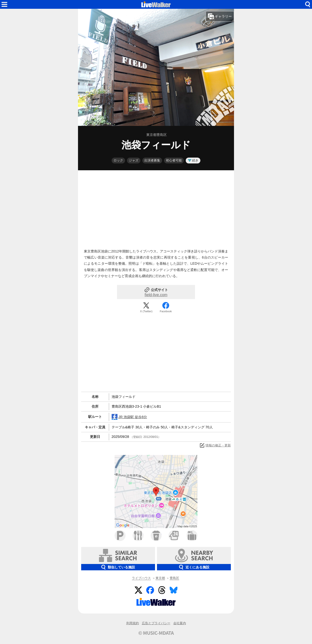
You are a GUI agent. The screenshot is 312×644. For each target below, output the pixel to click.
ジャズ (134, 160)
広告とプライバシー (156, 623)
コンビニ (174, 536)
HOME (156, 4)
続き (193, 160)
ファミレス (138, 536)
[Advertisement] (156, 208)
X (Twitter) (146, 311)
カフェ (156, 536)
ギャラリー (220, 16)
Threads (162, 590)
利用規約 (133, 623)
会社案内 (180, 623)
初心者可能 (174, 160)
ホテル (192, 536)
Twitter (138, 590)
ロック (118, 160)
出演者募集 (152, 160)
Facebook (166, 311)
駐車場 (120, 536)
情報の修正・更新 (215, 445)
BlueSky (174, 590)
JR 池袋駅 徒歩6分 (129, 417)
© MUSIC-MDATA (156, 633)
